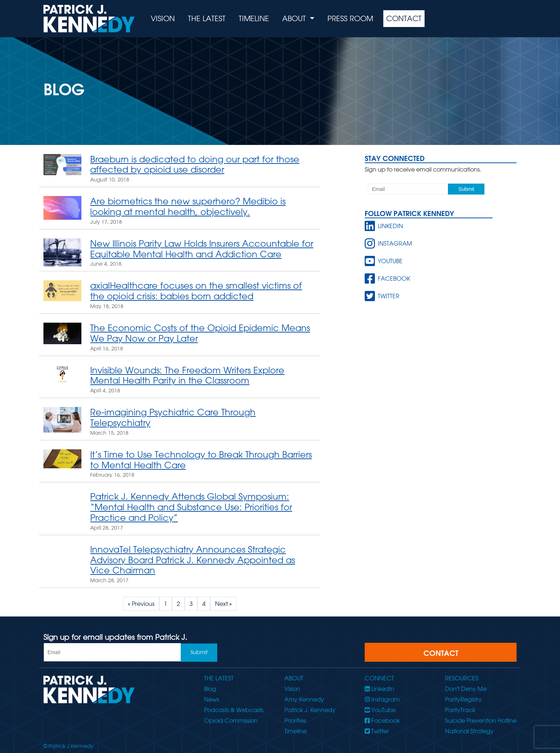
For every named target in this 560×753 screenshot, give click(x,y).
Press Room (350, 18)
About (295, 18)
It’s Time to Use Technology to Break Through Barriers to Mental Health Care (201, 460)
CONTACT (441, 653)
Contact (404, 18)
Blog (210, 689)
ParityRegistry (463, 699)
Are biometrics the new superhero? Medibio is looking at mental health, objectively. (188, 206)
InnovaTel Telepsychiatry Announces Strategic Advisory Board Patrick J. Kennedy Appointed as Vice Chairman (193, 560)
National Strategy (469, 731)
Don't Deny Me (466, 689)
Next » (223, 604)
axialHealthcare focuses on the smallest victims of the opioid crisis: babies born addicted (196, 291)
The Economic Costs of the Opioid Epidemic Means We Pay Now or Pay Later (200, 333)
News (212, 699)
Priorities (295, 721)
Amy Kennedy (304, 699)
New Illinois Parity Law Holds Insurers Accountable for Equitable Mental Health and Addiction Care (202, 249)
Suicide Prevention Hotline (481, 721)
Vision (163, 18)
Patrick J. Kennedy (310, 710)
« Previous (141, 604)
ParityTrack (460, 710)
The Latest (207, 18)
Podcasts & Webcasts (234, 710)
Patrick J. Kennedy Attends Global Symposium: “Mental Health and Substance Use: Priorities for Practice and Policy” (191, 507)
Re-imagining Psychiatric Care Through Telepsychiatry (173, 417)
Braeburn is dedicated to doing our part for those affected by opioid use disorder (195, 164)
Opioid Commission (231, 721)
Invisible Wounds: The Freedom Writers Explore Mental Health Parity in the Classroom (187, 375)
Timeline (254, 18)
